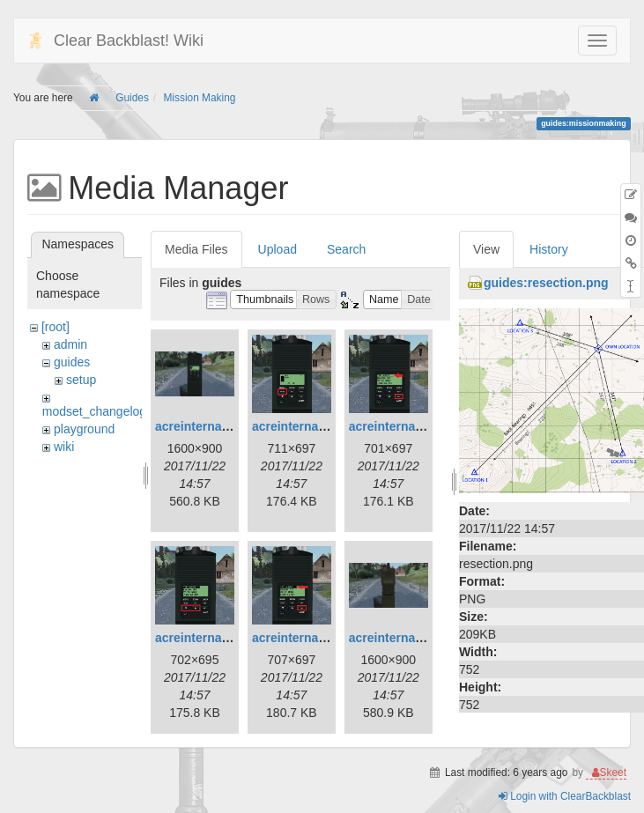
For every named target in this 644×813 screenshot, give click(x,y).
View (486, 249)
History (549, 249)
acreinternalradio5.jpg (316, 638)
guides (72, 362)
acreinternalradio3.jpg (413, 426)
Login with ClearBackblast (565, 802)
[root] (56, 327)
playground (84, 429)
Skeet (613, 779)
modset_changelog (94, 411)
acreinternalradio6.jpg (413, 638)
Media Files (196, 249)
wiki (64, 447)
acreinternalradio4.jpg (219, 638)
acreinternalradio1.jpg (219, 426)
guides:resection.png (546, 283)
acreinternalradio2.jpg (316, 426)
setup (81, 380)
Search (346, 249)
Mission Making (199, 98)
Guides (132, 98)
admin (70, 344)
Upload (278, 249)
